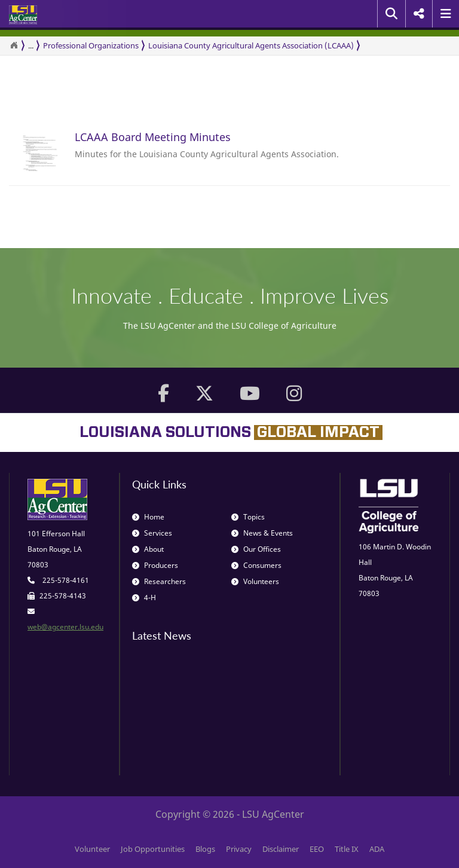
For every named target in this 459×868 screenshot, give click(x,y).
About (148, 549)
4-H (144, 597)
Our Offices (256, 549)
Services (152, 533)
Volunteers (255, 581)
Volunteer (92, 849)
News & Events (262, 533)
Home (148, 517)
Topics (248, 517)
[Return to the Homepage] (14, 45)
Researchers (159, 581)
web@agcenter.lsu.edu (65, 627)
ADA (377, 849)
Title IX (347, 849)
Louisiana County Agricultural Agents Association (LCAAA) (251, 45)
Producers (155, 565)
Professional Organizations (91, 45)
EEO (317, 849)
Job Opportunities (153, 849)
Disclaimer (281, 849)
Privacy (239, 849)
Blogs (205, 849)
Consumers (256, 565)
